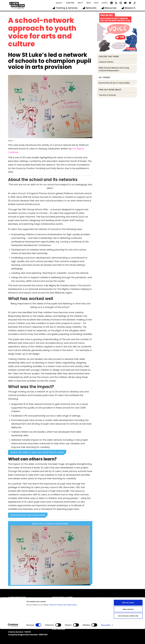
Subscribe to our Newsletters (67, 602)
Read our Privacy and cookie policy (63, 620)
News (89, 3)
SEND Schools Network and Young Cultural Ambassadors (114, 69)
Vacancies (57, 612)
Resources (110, 8)
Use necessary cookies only (128, 631)
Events (105, 3)
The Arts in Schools (107, 95)
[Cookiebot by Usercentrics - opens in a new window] (13, 640)
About (80, 3)
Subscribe (70, 3)
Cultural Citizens (106, 62)
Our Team (57, 609)
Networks (91, 8)
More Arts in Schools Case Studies (50, 554)
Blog (96, 3)
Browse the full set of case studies (114, 83)
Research (130, 8)
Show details (106, 640)
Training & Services (67, 8)
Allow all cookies (128, 618)
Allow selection (128, 624)
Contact (56, 605)
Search (59, 3)
